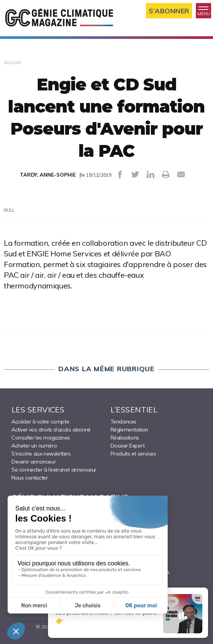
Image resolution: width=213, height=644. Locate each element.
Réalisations (125, 438)
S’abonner (169, 11)
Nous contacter (30, 478)
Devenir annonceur (34, 462)
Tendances (123, 422)
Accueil (12, 62)
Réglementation (129, 430)
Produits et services (133, 454)
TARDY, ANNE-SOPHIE (48, 175)
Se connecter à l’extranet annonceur (54, 470)
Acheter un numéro (34, 446)
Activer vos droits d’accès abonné (51, 430)
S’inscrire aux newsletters (41, 454)
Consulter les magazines (41, 438)
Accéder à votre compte (40, 422)
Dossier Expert (128, 446)
